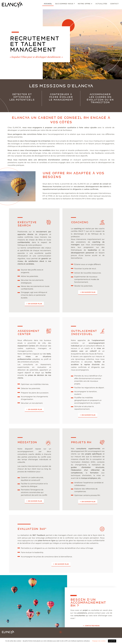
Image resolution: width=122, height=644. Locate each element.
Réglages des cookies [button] (99, 641)
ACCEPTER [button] (112, 641)
